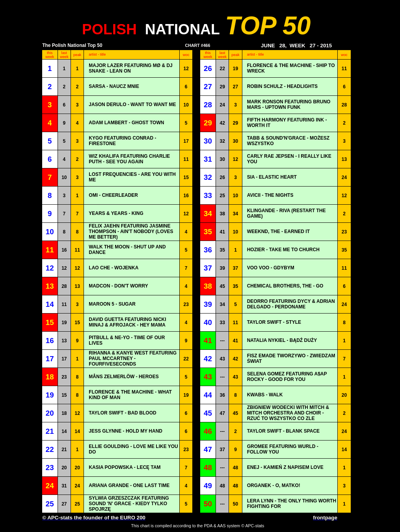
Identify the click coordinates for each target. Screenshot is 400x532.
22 (222, 69)
